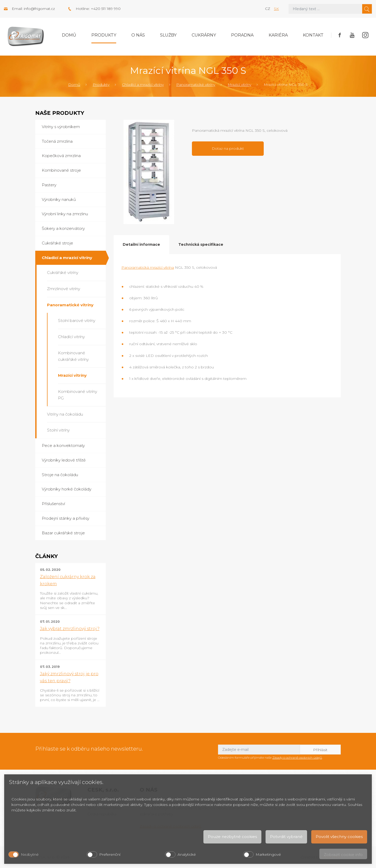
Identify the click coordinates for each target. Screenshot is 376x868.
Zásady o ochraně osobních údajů (297, 758)
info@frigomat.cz (39, 9)
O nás (138, 35)
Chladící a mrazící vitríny (143, 85)
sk (276, 9)
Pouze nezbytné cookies (232, 837)
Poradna (242, 35)
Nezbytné (30, 854)
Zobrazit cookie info (343, 855)
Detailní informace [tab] (141, 244)
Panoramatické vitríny (196, 85)
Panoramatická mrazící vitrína (148, 267)
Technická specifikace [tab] (201, 244)
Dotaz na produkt (228, 148)
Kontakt (313, 35)
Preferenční (110, 854)
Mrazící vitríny (239, 85)
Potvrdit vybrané (286, 837)
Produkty (104, 35)
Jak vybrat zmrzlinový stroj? (70, 629)
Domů (69, 35)
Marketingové (268, 854)
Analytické (187, 854)
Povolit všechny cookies (339, 837)
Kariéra (278, 35)
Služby (168, 35)
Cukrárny (204, 35)
